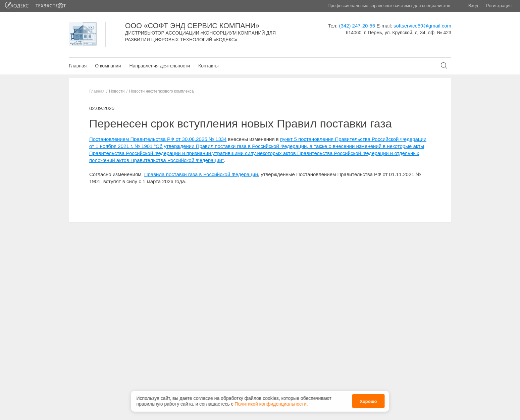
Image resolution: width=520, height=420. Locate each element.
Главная (78, 66)
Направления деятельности (160, 66)
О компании (108, 66)
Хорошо (368, 400)
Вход (473, 6)
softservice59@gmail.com (422, 26)
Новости (117, 91)
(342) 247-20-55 (357, 26)
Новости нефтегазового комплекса (162, 91)
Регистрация (499, 6)
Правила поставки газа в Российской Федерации (201, 174)
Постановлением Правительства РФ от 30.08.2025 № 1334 (158, 139)
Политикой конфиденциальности (270, 402)
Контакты (208, 66)
